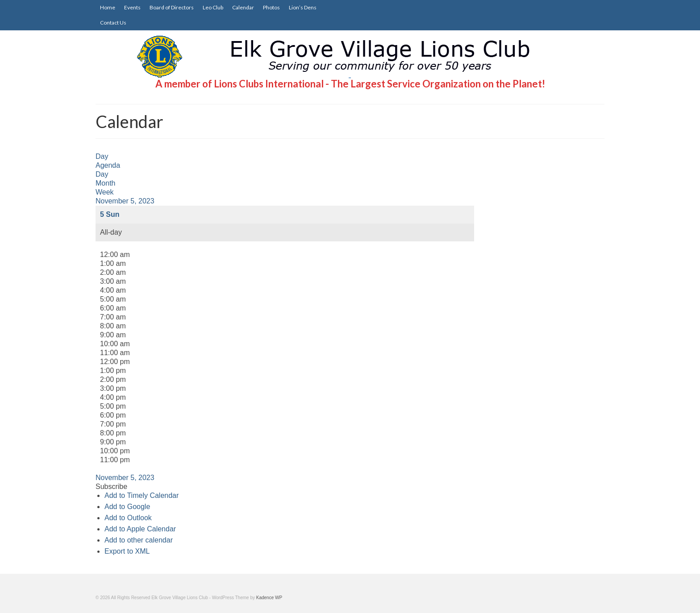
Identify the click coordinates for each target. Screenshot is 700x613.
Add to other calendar (139, 540)
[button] (111, 487)
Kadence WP (269, 598)
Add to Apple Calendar (140, 529)
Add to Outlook (128, 518)
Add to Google (127, 507)
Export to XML (127, 551)
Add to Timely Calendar (142, 495)
